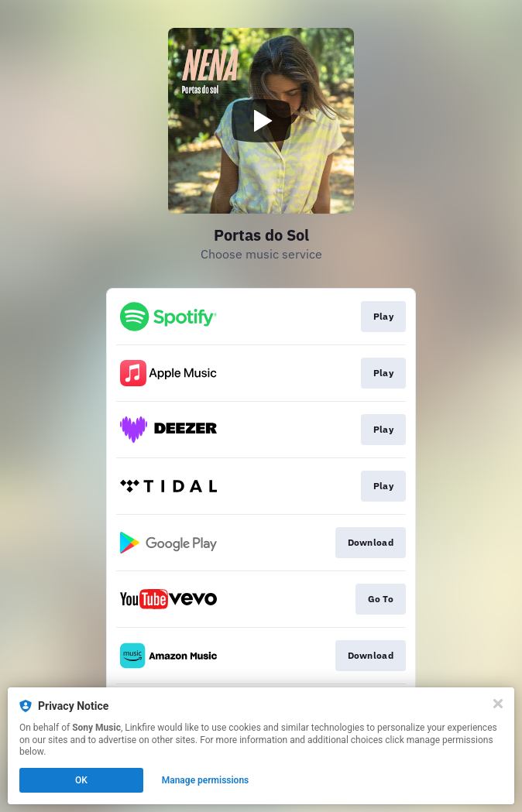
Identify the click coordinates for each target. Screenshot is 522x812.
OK (81, 780)
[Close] (498, 704)
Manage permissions (206, 780)
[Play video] (261, 121)
